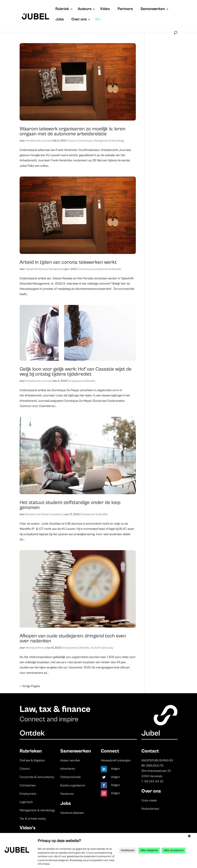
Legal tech (26, 802)
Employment (28, 794)
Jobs (60, 20)
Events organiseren (73, 785)
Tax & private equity (33, 819)
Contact (150, 751)
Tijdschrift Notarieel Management (44, 269)
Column (72, 141)
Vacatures (67, 794)
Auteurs (85, 9)
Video (105, 9)
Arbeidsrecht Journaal (38, 141)
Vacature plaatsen (72, 813)
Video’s (28, 828)
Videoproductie (70, 777)
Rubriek (62, 9)
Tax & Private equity (102, 648)
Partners (125, 9)
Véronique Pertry (35, 648)
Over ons (79, 20)
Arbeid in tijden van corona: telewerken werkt (68, 262)
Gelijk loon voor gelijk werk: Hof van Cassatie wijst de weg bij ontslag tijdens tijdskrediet (76, 372)
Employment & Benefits (108, 269)
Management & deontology (37, 810)
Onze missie (149, 800)
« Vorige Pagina (30, 686)
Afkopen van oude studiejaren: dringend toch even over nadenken (73, 638)
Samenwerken (153, 9)
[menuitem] (99, 23)
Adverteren (68, 769)
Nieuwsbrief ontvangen (116, 760)
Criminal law (28, 785)
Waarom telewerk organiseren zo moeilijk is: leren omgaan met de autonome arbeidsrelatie (73, 131)
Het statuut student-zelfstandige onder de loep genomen (70, 505)
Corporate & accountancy (37, 777)
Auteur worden (70, 760)
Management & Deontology (109, 141)
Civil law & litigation (32, 760)
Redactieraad (150, 809)
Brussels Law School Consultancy (44, 514)
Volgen (115, 769)
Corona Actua (85, 141)
